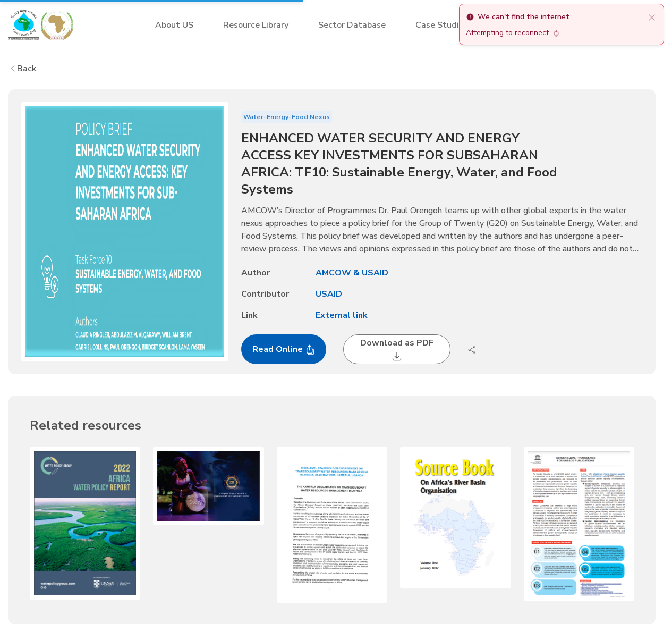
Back (22, 69)
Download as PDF (397, 349)
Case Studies (442, 25)
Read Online (284, 349)
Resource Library (256, 25)
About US (174, 25)
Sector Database (352, 25)
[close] (652, 17)
